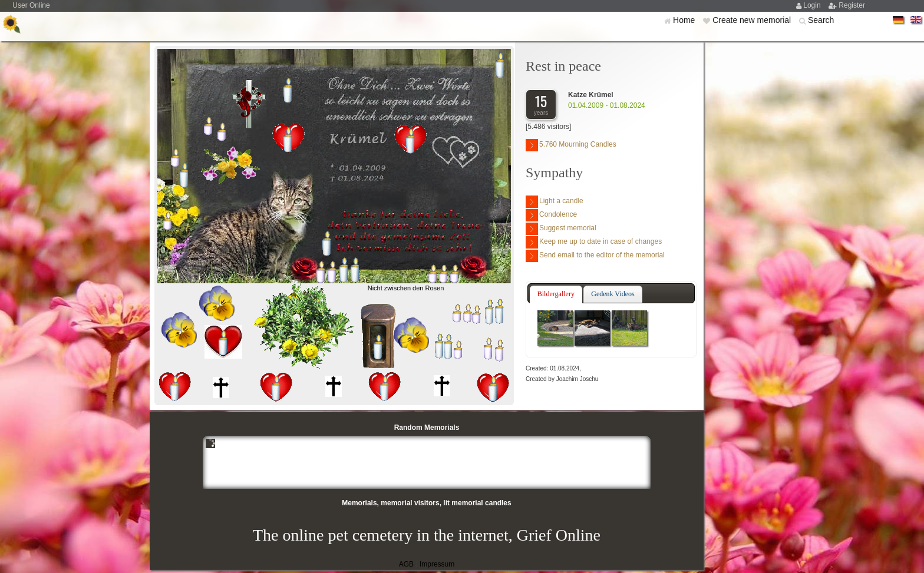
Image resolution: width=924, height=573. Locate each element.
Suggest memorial (561, 229)
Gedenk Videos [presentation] (613, 294)
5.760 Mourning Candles (571, 145)
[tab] (556, 294)
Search (821, 20)
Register (852, 5)
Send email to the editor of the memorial (595, 256)
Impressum (437, 564)
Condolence (551, 215)
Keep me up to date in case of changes (594, 242)
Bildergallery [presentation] (556, 294)
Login (813, 5)
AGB (406, 564)
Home (685, 20)
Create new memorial (753, 20)
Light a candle (555, 202)
